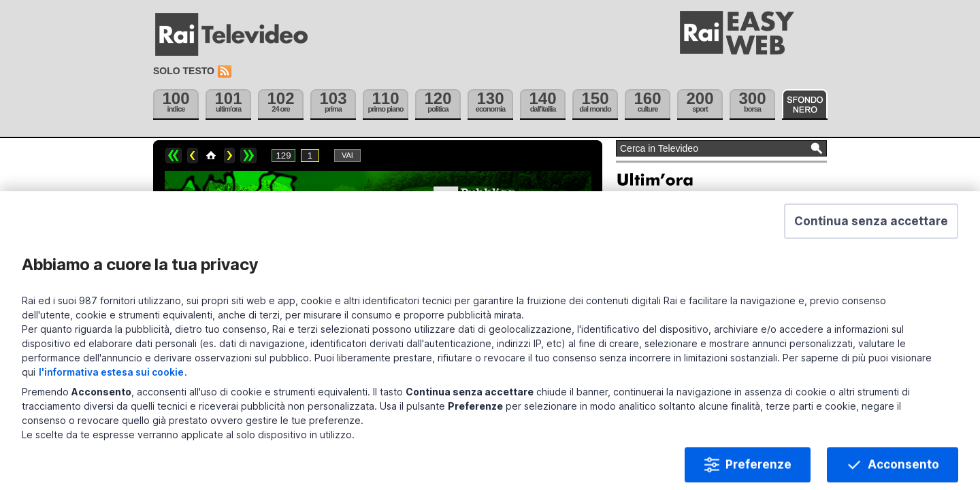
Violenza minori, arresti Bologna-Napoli (703, 363)
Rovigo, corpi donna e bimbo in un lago (703, 340)
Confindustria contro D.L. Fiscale (691, 316)
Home (211, 156)
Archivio (649, 386)
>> (248, 156)
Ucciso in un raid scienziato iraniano (698, 268)
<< (174, 156)
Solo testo (184, 71)
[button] (871, 422)
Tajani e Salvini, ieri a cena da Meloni (698, 292)
